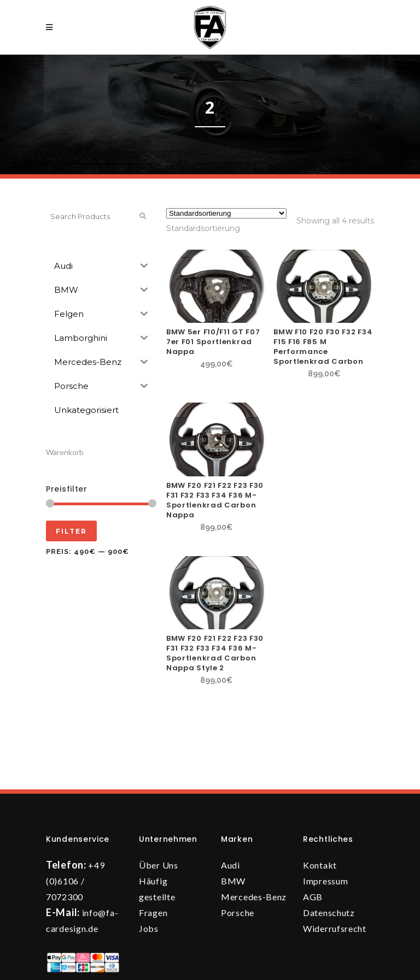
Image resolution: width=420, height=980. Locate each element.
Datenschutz (329, 913)
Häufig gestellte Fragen (157, 897)
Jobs (149, 928)
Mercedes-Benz (254, 897)
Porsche (238, 913)
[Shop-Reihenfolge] (226, 213)
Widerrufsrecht (335, 928)
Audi (231, 865)
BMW (233, 881)
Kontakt (320, 865)
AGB (313, 897)
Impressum (325, 881)
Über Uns (159, 865)
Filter (71, 531)
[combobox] (203, 228)
